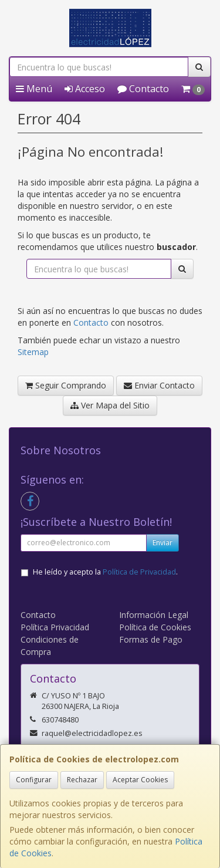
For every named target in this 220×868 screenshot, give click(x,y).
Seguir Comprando (66, 385)
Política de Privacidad (139, 572)
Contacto (143, 89)
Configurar (34, 780)
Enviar (163, 543)
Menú (34, 89)
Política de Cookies (155, 627)
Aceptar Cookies (140, 780)
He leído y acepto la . (105, 572)
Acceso (85, 89)
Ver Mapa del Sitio (110, 405)
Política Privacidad (55, 627)
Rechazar (82, 780)
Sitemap (33, 352)
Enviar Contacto (159, 385)
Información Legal (154, 615)
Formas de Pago (151, 639)
